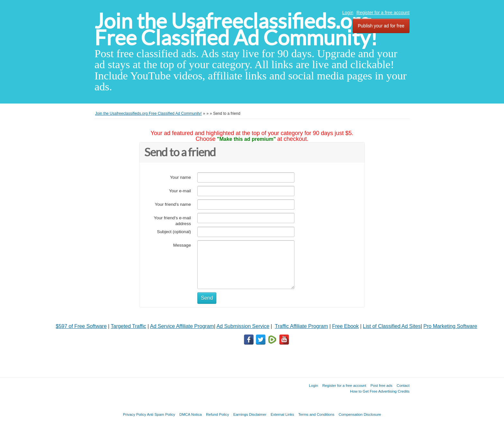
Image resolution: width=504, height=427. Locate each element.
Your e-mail (180, 191)
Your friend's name (173, 204)
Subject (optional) (174, 232)
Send (207, 298)
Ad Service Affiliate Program (182, 326)
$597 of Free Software (81, 326)
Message (182, 245)
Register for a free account (383, 13)
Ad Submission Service (243, 326)
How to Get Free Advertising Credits (380, 391)
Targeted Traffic (129, 326)
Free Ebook (345, 326)
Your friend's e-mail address (172, 221)
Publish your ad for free (381, 26)
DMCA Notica (191, 414)
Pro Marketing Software (450, 326)
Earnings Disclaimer (250, 414)
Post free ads (381, 385)
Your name (180, 177)
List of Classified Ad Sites (392, 326)
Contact (403, 385)
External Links (282, 414)
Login (348, 13)
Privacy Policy (134, 414)
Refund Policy (218, 414)
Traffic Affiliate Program (301, 326)
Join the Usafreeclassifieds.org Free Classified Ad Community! (236, 29)
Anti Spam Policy (161, 414)
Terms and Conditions (316, 414)
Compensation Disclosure (360, 414)
